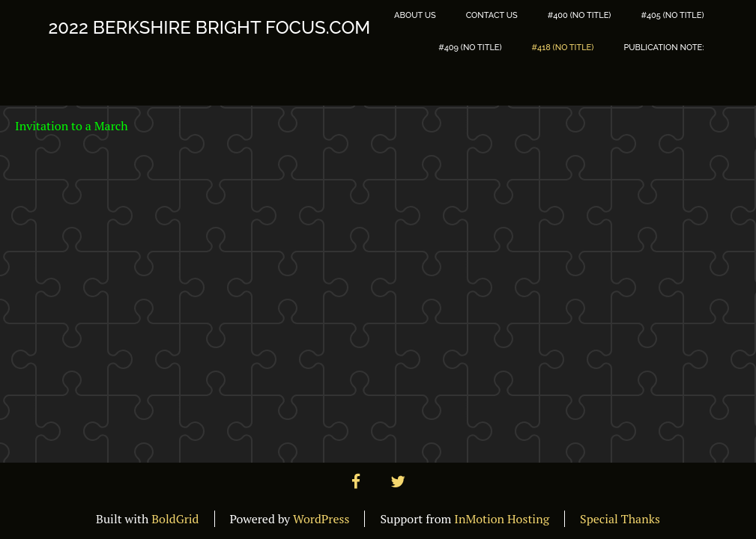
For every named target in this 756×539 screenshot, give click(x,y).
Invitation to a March (72, 126)
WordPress (321, 519)
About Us (415, 15)
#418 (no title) (563, 48)
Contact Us (492, 15)
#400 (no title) (580, 15)
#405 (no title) (672, 15)
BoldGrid (175, 519)
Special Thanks (620, 519)
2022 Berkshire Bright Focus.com (210, 28)
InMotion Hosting (502, 519)
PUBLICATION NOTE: (663, 48)
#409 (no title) (470, 48)
